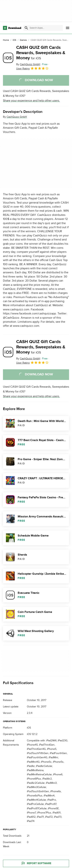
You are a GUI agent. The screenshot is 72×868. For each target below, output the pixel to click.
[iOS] (14, 40)
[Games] (23, 40)
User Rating (33, 68)
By (28, 64)
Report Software (36, 863)
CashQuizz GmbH (17, 117)
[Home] (6, 40)
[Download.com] (12, 28)
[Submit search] (26, 28)
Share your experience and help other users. (31, 101)
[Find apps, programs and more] (43, 28)
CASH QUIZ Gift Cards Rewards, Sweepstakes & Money (41, 53)
